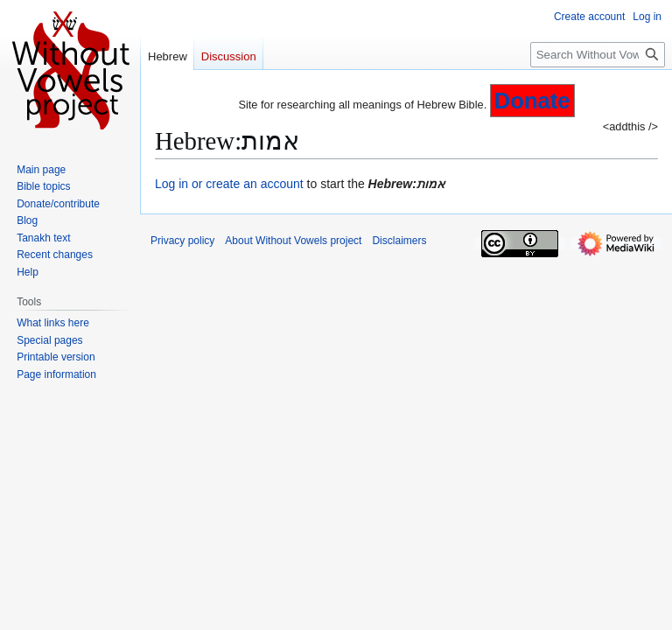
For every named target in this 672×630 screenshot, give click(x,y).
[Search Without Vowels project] (598, 55)
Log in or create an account (229, 184)
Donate (532, 101)
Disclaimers (399, 241)
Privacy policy (182, 241)
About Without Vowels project (293, 241)
